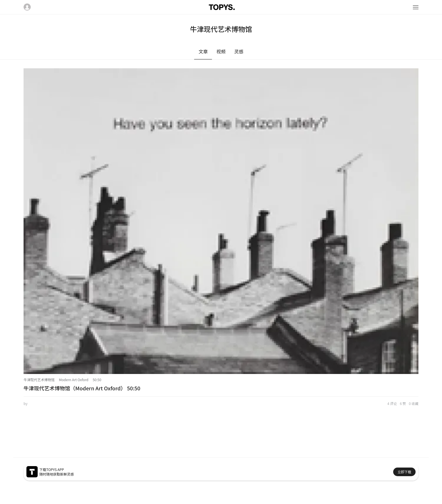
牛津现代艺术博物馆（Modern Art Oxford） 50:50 (82, 388)
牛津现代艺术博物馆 (39, 380)
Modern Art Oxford (74, 380)
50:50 (97, 380)
